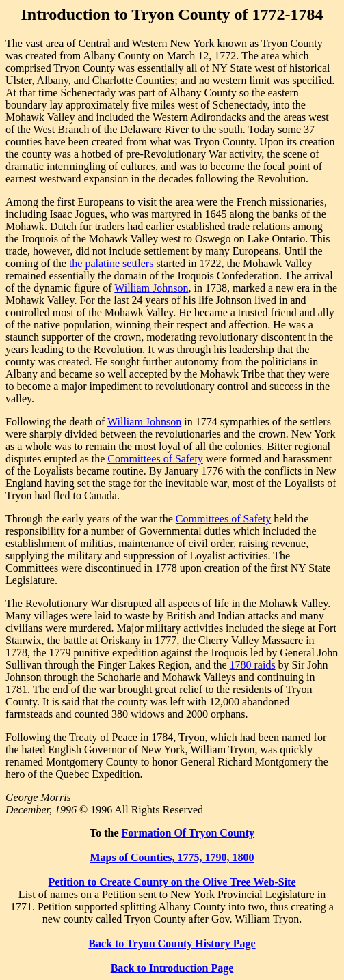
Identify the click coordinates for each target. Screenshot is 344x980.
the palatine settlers (111, 263)
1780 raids (253, 665)
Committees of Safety (155, 459)
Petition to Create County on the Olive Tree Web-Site (172, 882)
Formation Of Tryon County (188, 833)
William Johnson (151, 288)
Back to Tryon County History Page (172, 943)
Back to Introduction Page (172, 968)
